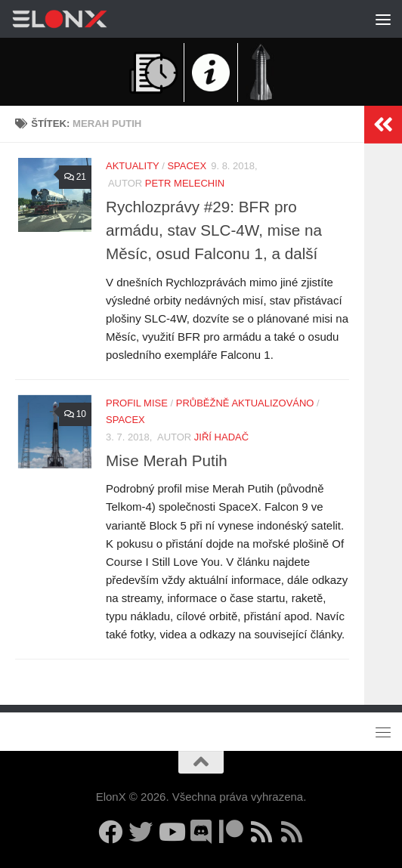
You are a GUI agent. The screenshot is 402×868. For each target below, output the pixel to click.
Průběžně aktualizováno (245, 403)
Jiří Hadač (221, 437)
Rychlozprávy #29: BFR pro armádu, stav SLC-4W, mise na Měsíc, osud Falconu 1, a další (214, 230)
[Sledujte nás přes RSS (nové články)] (261, 832)
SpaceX (187, 166)
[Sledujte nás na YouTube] (171, 832)
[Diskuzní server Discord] (201, 832)
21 (74, 177)
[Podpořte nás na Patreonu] (231, 832)
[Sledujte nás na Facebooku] (110, 832)
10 (74, 414)
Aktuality (133, 166)
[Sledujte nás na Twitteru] (141, 832)
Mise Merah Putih (167, 460)
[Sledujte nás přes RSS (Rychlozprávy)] (292, 832)
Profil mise (137, 403)
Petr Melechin (185, 183)
